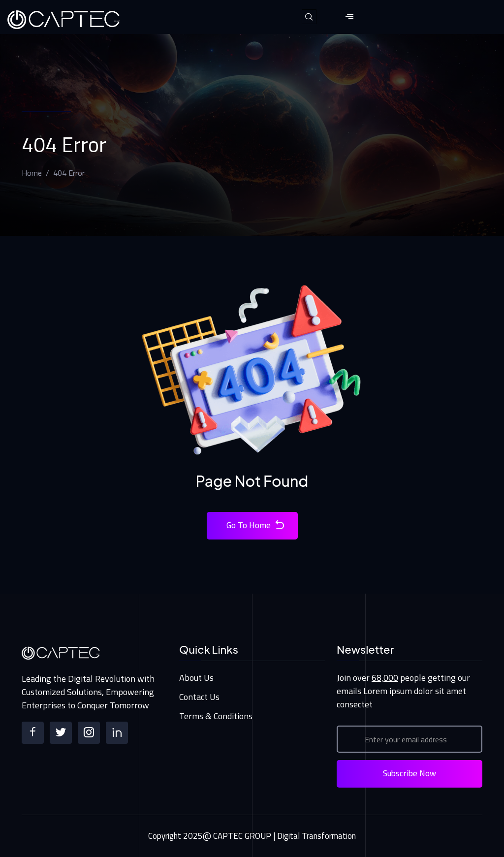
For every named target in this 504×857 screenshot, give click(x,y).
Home (32, 173)
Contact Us (199, 697)
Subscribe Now (409, 773)
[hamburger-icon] (350, 17)
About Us (196, 678)
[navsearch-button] (309, 17)
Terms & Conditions (216, 716)
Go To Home (256, 525)
